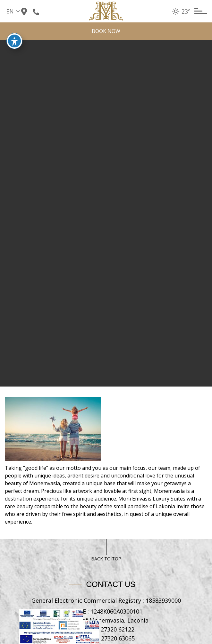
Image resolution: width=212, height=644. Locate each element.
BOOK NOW (106, 31)
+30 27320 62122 (112, 629)
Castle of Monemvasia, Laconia (106, 620)
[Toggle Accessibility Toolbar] (14, 35)
